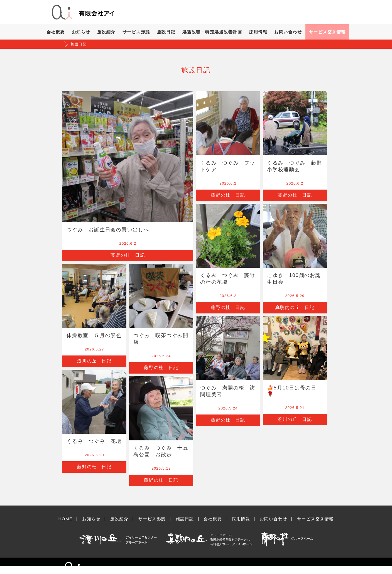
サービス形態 (136, 32)
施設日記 (166, 32)
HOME (65, 519)
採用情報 (258, 32)
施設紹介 (106, 32)
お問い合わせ (288, 32)
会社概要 (56, 32)
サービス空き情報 (327, 32)
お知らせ (81, 32)
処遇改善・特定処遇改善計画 (212, 32)
